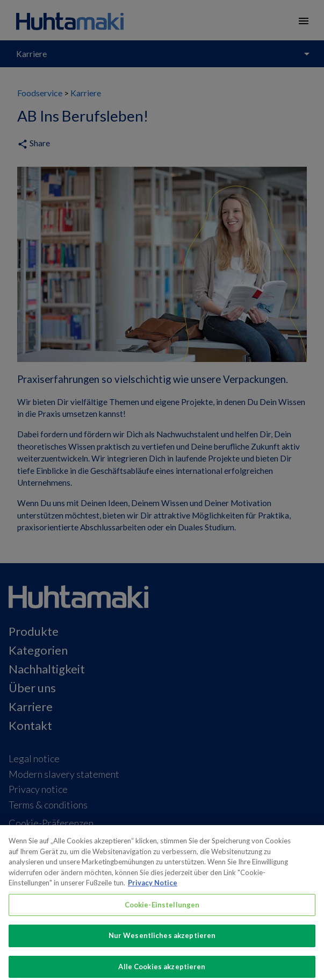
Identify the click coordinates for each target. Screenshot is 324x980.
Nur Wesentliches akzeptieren (162, 942)
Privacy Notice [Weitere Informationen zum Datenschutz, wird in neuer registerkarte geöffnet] (153, 889)
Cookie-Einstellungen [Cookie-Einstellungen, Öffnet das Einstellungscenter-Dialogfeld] (162, 911)
